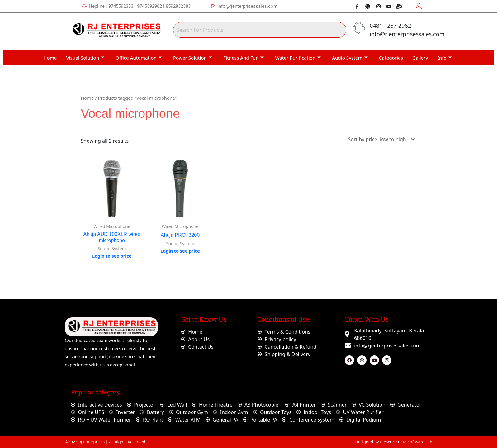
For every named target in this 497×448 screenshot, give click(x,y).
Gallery (420, 58)
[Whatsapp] (365, 6)
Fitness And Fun (244, 58)
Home (50, 58)
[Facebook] (355, 6)
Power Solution (193, 58)
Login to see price (112, 256)
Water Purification (298, 58)
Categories (391, 58)
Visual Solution (85, 58)
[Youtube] (386, 6)
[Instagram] (376, 6)
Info (445, 58)
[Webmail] (397, 6)
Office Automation (139, 58)
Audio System (350, 58)
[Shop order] (380, 139)
